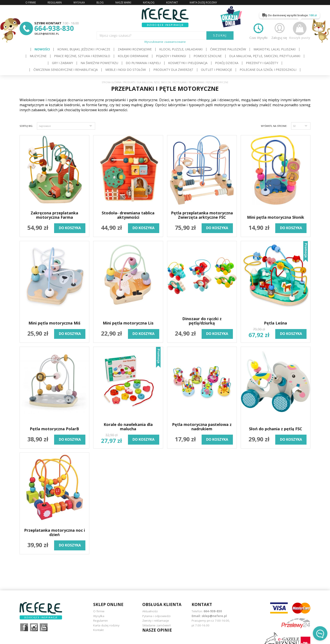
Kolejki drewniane (133, 56)
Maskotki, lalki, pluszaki (274, 49)
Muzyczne (38, 56)
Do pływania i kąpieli (143, 63)
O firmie (99, 611)
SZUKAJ (220, 35)
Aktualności (150, 611)
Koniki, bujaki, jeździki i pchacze (84, 49)
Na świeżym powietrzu (99, 63)
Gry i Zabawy (62, 63)
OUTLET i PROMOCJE (216, 70)
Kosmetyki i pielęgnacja (188, 63)
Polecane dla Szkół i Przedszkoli (268, 70)
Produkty (129, 82)
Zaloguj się (279, 31)
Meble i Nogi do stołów (126, 70)
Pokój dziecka (227, 63)
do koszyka (70, 228)
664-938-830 (54, 28)
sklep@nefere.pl (47, 34)
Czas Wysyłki (258, 31)
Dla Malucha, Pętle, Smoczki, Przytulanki (265, 56)
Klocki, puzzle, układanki (181, 49)
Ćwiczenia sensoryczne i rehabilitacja (66, 70)
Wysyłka (99, 616)
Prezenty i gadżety (262, 63)
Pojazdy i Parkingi (171, 56)
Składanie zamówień (157, 625)
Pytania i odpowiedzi (156, 616)
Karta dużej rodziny (106, 625)
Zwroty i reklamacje (156, 621)
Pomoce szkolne (208, 56)
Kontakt (98, 630)
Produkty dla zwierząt (173, 70)
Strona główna (111, 82)
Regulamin (100, 621)
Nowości (42, 49)
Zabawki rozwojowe (135, 49)
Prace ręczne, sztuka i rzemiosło (82, 56)
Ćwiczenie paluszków (228, 49)
